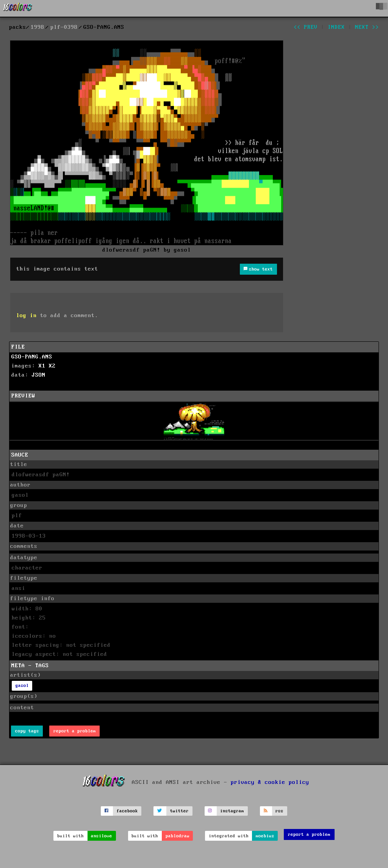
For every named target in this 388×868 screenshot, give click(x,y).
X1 (42, 366)
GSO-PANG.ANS (32, 357)
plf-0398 (64, 27)
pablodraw (178, 836)
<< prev (306, 27)
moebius (265, 836)
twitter (179, 811)
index (336, 27)
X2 (52, 366)
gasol (22, 686)
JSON (39, 375)
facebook (127, 811)
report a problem (75, 731)
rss (279, 811)
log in (27, 316)
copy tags (27, 731)
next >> (367, 27)
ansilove (102, 836)
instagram (232, 811)
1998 (38, 27)
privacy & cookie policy (270, 782)
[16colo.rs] (18, 8)
